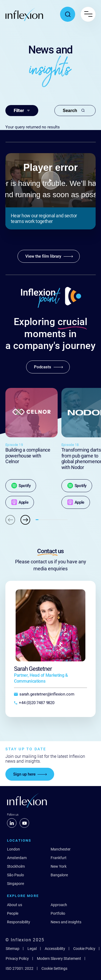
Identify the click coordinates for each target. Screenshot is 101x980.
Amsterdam (17, 858)
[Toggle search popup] (68, 14)
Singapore (15, 884)
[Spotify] (21, 486)
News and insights (66, 922)
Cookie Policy (84, 949)
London (13, 849)
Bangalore (59, 875)
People (13, 913)
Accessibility (55, 949)
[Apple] (20, 502)
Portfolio (58, 913)
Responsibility (19, 922)
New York (59, 866)
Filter (22, 111)
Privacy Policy (17, 959)
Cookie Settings (54, 968)
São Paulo (15, 875)
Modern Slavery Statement (59, 959)
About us (15, 905)
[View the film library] (49, 256)
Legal (32, 949)
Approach (59, 905)
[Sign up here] (30, 774)
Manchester (61, 849)
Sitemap (13, 949)
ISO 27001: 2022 (20, 968)
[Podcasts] (48, 367)
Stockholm (16, 866)
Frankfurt (59, 858)
